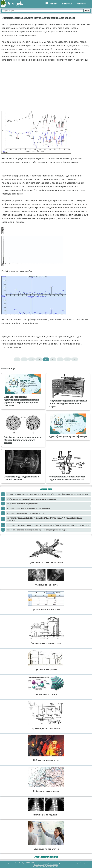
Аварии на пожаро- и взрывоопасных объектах (29, 508)
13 (31, 359)
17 (60, 359)
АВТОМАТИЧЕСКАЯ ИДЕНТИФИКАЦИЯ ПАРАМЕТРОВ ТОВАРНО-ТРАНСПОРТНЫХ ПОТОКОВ (44, 519)
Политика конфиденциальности (46, 865)
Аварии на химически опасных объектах (26, 513)
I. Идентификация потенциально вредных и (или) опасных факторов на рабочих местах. (48, 494)
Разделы (67, 4)
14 (39, 359)
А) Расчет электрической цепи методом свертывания (32, 499)
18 (67, 359)
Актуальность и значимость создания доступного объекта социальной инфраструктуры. (48, 525)
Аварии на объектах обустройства (23, 504)
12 (24, 359)
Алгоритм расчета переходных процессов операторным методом (37, 530)
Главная (53, 4)
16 (53, 359)
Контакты (82, 4)
